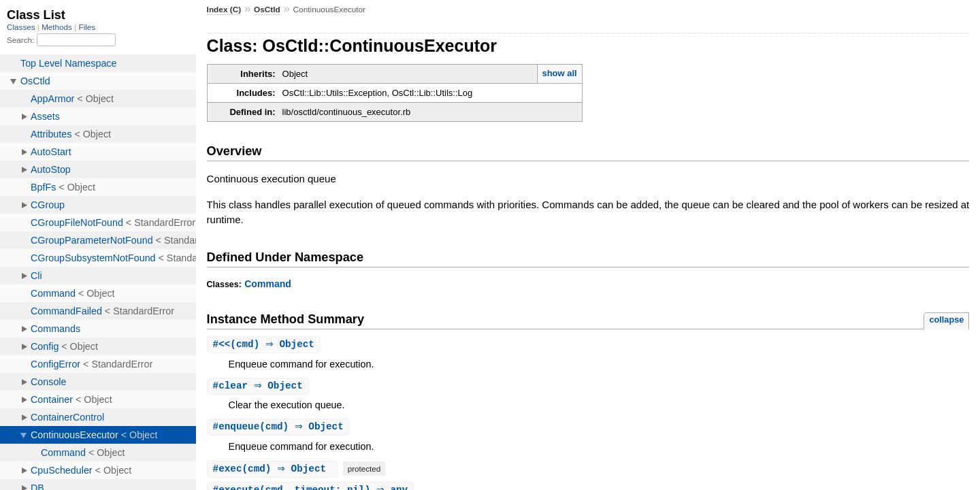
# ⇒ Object (260, 387)
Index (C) (224, 10)
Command (268, 284)
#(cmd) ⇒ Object (265, 345)
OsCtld (267, 10)
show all (559, 73)
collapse (946, 320)
